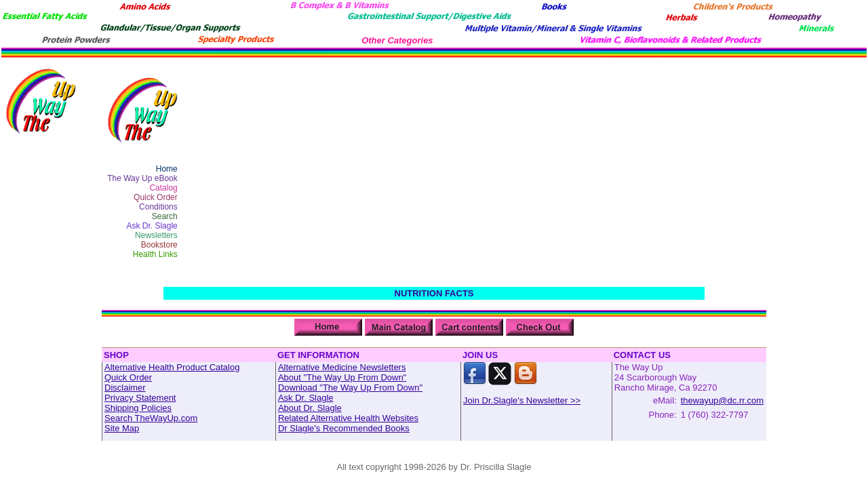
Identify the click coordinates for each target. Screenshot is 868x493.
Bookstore (159, 245)
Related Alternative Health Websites (348, 418)
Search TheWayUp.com (151, 418)
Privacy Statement (140, 398)
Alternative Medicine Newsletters (342, 367)
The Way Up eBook (142, 178)
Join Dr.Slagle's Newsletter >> (522, 400)
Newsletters (156, 235)
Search (165, 216)
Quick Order (156, 197)
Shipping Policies (138, 408)
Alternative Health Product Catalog (172, 367)
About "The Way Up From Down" (342, 377)
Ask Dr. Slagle (152, 226)
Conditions (158, 207)
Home (167, 169)
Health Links (155, 254)
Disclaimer (125, 388)
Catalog (163, 188)
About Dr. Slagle (310, 408)
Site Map (122, 428)
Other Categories (397, 40)
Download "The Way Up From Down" (350, 388)
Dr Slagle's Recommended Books (344, 428)
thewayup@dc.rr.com (722, 400)
